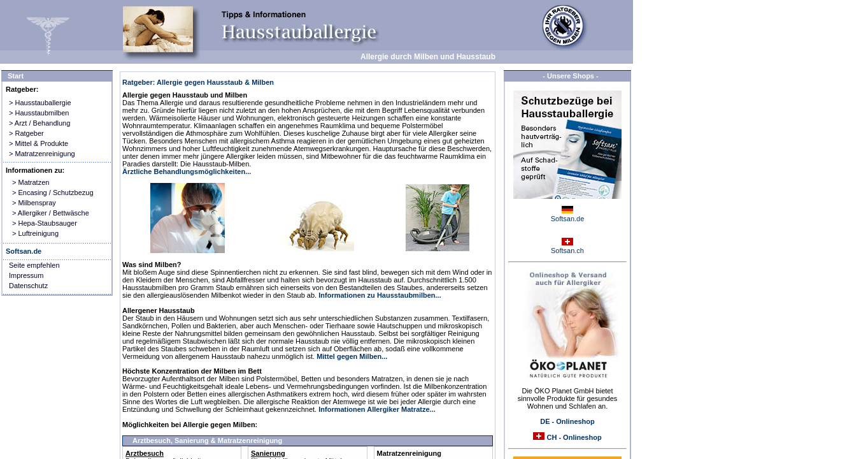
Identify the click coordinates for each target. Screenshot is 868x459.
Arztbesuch (145, 453)
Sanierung (268, 453)
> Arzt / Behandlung (39, 123)
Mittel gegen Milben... (352, 356)
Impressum (26, 275)
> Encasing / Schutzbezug (53, 193)
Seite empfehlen (34, 265)
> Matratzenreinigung (42, 154)
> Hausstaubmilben (39, 113)
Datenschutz (28, 286)
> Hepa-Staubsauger (45, 223)
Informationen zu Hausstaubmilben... (380, 295)
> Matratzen (31, 182)
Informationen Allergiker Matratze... (377, 409)
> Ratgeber (26, 133)
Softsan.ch (567, 251)
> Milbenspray (34, 203)
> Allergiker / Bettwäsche (51, 213)
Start (16, 76)
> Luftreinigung (35, 233)
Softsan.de (568, 219)
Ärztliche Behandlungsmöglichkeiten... (187, 171)
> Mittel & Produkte (39, 143)
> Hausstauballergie (40, 103)
